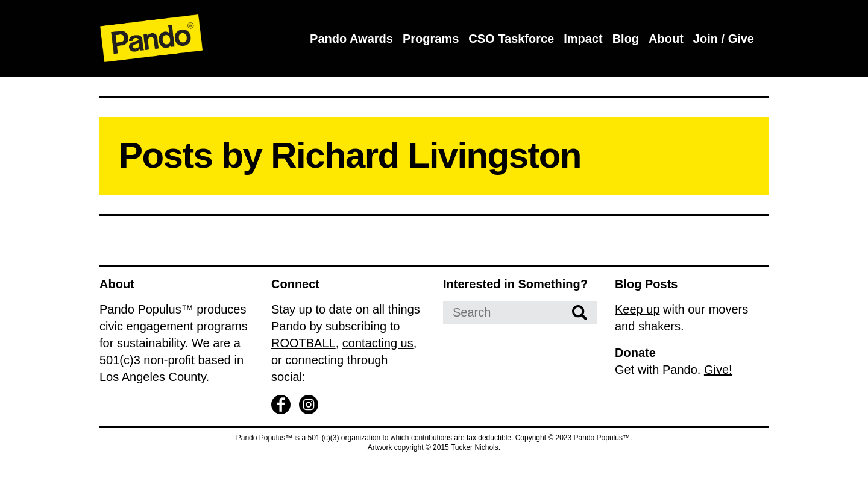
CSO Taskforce (511, 39)
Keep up (637, 309)
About (666, 39)
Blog (626, 39)
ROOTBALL (303, 343)
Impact (583, 39)
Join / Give (724, 39)
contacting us (378, 343)
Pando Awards (351, 39)
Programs (431, 39)
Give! (718, 370)
